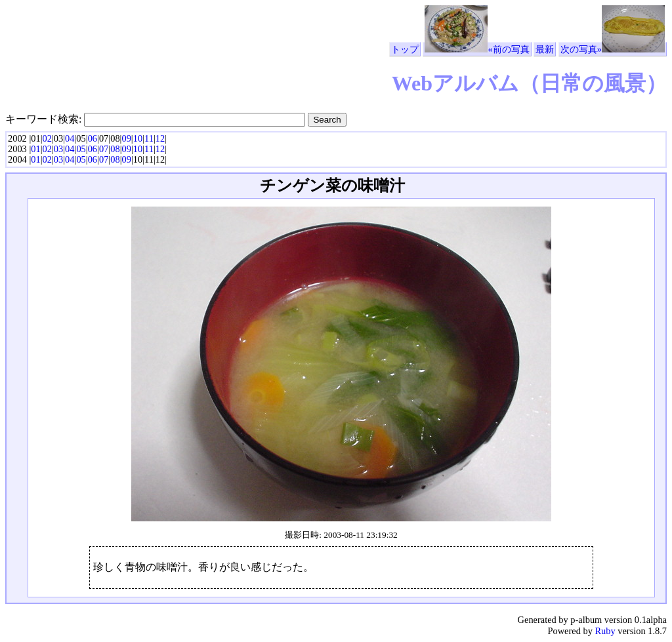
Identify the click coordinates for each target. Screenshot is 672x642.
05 (81, 149)
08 (115, 149)
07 (104, 149)
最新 (545, 49)
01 (35, 149)
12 (160, 138)
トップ (405, 49)
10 (138, 138)
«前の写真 (477, 49)
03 (58, 149)
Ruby (605, 631)
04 (70, 138)
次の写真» (613, 49)
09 (126, 138)
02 (47, 138)
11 (149, 138)
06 (93, 138)
